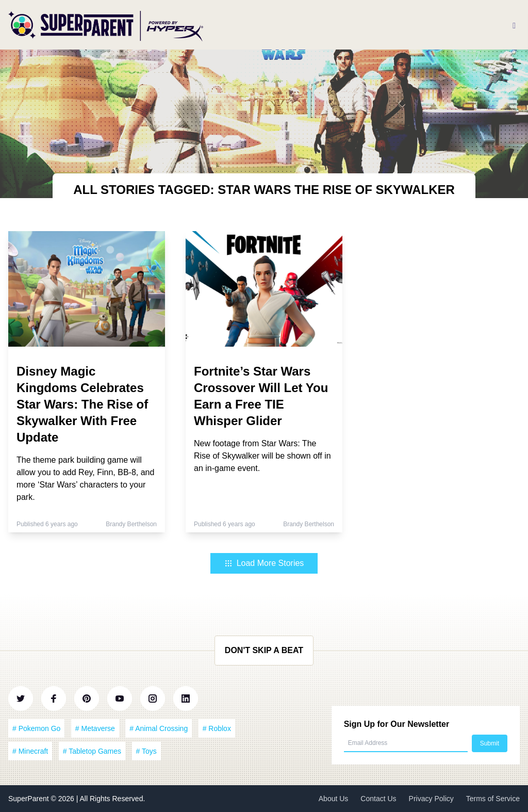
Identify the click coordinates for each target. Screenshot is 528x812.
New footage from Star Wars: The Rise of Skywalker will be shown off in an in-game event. (262, 456)
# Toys (146, 751)
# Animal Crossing (159, 728)
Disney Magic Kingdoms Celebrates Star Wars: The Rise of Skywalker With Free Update (82, 404)
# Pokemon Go (36, 728)
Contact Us (378, 799)
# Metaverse (95, 728)
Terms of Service (493, 799)
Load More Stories (264, 563)
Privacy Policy (431, 799)
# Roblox (217, 728)
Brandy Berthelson (131, 524)
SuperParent (30, 799)
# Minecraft (30, 751)
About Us (334, 799)
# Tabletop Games (92, 751)
